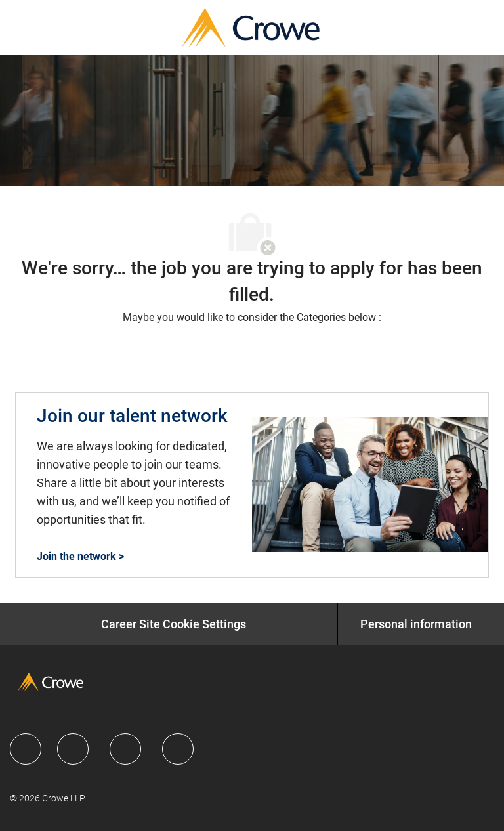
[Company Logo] (251, 27)
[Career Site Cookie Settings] (174, 624)
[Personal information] (416, 624)
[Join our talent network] (252, 485)
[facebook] (26, 749)
